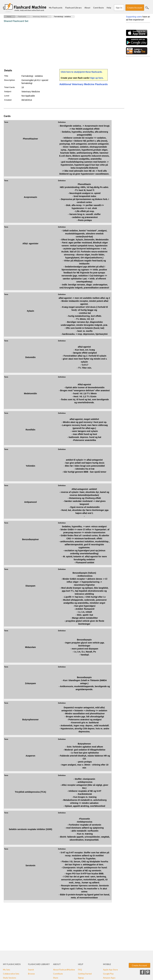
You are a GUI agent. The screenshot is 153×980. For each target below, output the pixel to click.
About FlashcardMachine (64, 970)
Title (6, 76)
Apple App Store (110, 970)
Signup (81, 978)
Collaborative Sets (11, 974)
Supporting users (134, 17)
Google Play (108, 974)
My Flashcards (56, 8)
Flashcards (22, 17)
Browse (31, 974)
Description (10, 80)
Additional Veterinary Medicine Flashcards (84, 84)
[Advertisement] (58, 46)
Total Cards (10, 87)
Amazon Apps (109, 978)
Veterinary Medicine (40, 17)
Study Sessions (10, 978)
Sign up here (97, 78)
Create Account (135, 8)
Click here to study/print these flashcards (81, 72)
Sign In (119, 8)
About (87, 8)
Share (56, 978)
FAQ (80, 970)
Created (8, 100)
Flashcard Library (73, 8)
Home (9, 17)
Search (147, 8)
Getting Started (85, 974)
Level (7, 96)
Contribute (98, 8)
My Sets (7, 970)
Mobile (107, 964)
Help (109, 8)
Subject (8, 91)
